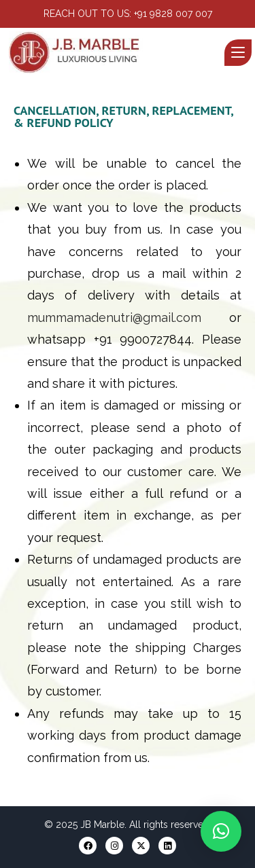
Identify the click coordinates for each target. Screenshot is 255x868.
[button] (221, 831)
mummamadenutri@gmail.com (114, 318)
